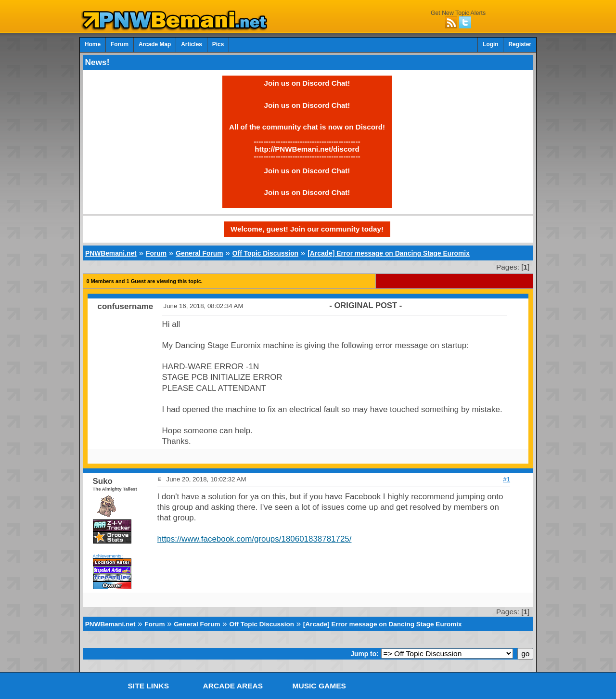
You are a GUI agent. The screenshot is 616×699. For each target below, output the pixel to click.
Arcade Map (155, 44)
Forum (120, 44)
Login (490, 44)
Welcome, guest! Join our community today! (307, 229)
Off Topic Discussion (265, 253)
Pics (218, 44)
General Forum (199, 253)
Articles (192, 44)
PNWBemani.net (111, 253)
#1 (507, 479)
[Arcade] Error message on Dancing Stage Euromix (389, 253)
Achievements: (108, 556)
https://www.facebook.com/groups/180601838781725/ (255, 539)
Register (520, 44)
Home (93, 44)
